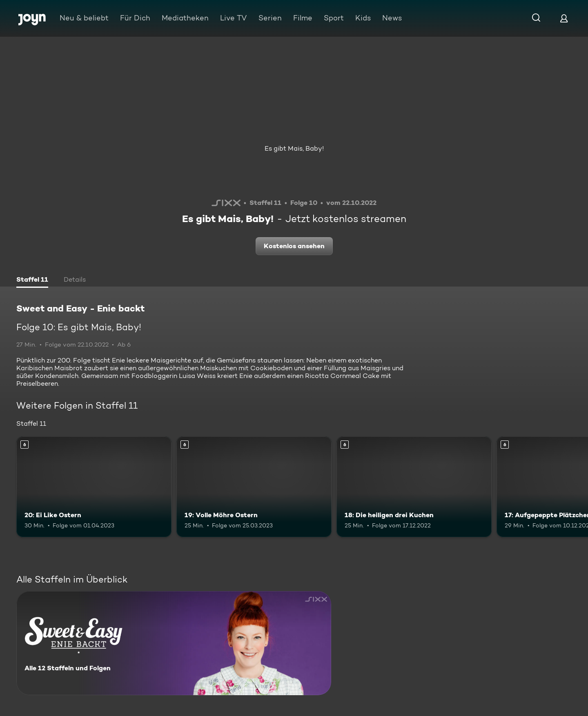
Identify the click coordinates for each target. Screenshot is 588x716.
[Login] (564, 18)
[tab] (32, 280)
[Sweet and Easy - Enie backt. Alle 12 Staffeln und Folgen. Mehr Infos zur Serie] (174, 643)
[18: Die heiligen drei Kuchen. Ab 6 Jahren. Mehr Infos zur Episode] (414, 487)
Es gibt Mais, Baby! (294, 148)
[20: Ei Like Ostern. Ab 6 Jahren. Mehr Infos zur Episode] (94, 487)
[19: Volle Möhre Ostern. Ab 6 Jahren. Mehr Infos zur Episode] (254, 487)
